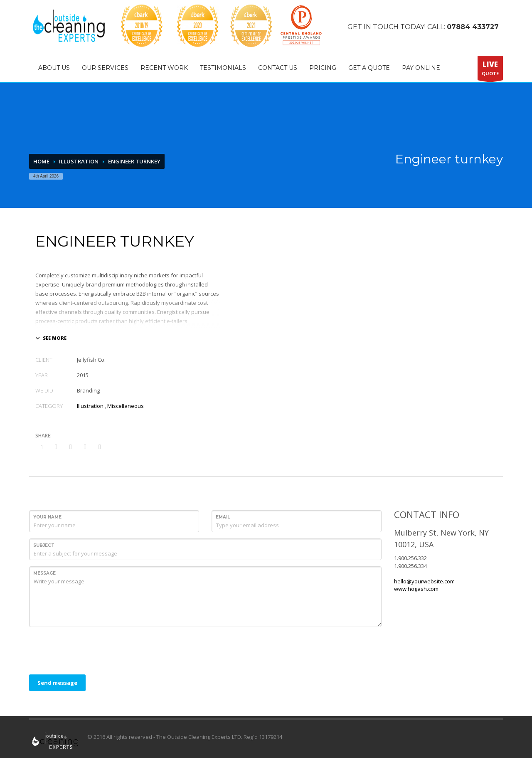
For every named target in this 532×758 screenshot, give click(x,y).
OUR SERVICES (105, 68)
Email (223, 517)
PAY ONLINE (421, 68)
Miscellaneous (126, 406)
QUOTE (490, 70)
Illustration (79, 161)
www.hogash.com (416, 589)
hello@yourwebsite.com (424, 581)
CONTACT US (278, 68)
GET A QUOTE (369, 68)
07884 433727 (473, 27)
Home (41, 161)
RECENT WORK (164, 68)
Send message (57, 683)
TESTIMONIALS (223, 68)
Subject (44, 545)
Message (44, 573)
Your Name (47, 517)
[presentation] (92, 649)
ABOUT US (54, 68)
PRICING (323, 68)
